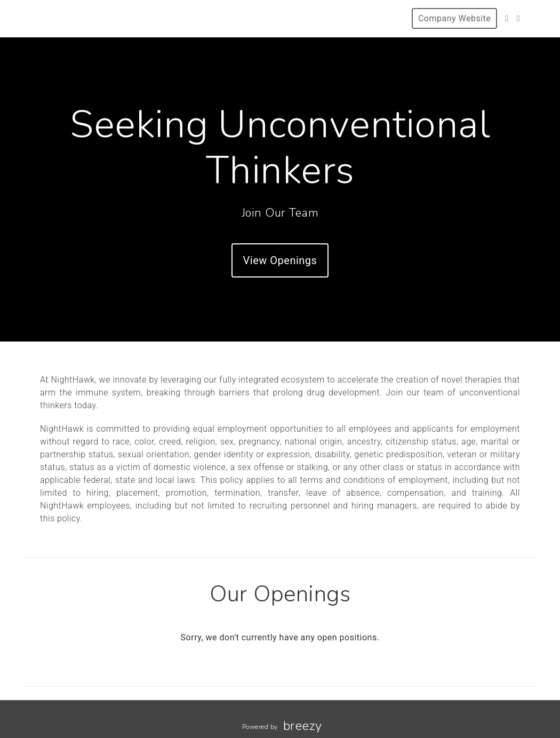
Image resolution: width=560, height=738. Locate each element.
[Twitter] (507, 18)
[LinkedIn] (518, 18)
